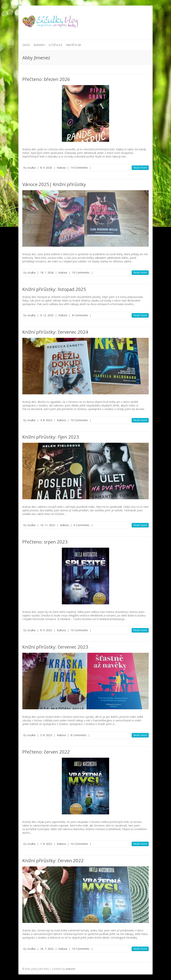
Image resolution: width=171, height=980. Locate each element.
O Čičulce (55, 45)
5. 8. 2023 (46, 735)
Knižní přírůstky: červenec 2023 (55, 647)
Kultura (61, 168)
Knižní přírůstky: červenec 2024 (55, 332)
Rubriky (39, 45)
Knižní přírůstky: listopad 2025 (54, 289)
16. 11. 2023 (48, 525)
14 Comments (79, 168)
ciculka (31, 168)
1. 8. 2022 (46, 844)
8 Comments (80, 315)
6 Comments (82, 525)
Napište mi (73, 45)
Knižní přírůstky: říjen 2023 (51, 437)
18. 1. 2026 (47, 273)
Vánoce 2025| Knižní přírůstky (54, 184)
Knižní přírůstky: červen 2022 (53, 860)
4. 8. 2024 (46, 420)
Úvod (26, 45)
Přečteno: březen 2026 (46, 79)
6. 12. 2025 (47, 315)
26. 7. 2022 (47, 949)
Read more (140, 168)
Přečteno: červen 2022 (46, 752)
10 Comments (81, 273)
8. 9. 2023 (46, 630)
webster (71, 969)
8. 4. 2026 (46, 168)
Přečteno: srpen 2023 (45, 542)
